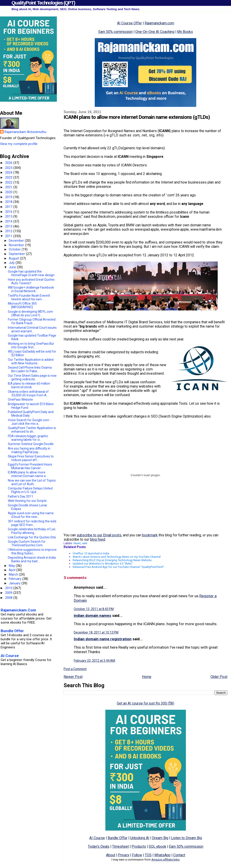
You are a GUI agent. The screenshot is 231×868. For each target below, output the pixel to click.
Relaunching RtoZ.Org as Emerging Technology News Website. (112, 560)
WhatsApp (162, 855)
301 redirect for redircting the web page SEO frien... (32, 523)
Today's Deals (99, 846)
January (15, 583)
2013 (9, 226)
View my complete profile (19, 144)
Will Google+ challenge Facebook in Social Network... (31, 289)
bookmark (150, 535)
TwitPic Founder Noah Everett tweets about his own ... (29, 297)
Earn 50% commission (115, 32)
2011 (9, 236)
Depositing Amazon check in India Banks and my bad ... (32, 559)
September (17, 254)
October (15, 249)
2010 (9, 588)
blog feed (98, 539)
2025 (9, 168)
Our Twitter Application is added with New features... (31, 361)
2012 (9, 231)
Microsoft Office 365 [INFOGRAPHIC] (22, 305)
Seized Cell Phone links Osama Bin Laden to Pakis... (30, 369)
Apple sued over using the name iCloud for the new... (31, 515)
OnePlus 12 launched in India (91, 553)
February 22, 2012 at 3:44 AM (94, 661)
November (17, 245)
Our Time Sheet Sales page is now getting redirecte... (32, 377)
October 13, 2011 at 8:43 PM (94, 609)
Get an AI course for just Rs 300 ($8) (146, 703)
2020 (9, 192)
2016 (9, 212)
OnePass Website (20, 400)
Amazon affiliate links (165, 860)
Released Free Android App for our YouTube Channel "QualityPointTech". (119, 567)
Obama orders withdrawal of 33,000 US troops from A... (28, 393)
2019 (9, 197)
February (16, 579)
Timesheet (120, 846)
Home (147, 677)
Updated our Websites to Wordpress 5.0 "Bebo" (103, 564)
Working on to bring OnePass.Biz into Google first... (31, 345)
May (12, 566)
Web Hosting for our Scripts (27, 501)
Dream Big (160, 838)
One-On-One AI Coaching (155, 32)
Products (139, 846)
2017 (9, 207)
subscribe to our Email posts (99, 535)
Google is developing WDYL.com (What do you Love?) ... (30, 313)
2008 (9, 598)
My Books (185, 32)
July (12, 263)
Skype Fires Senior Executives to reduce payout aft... (31, 458)
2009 (9, 593)
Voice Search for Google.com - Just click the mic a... (29, 422)
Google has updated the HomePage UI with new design (31, 273)
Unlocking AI (140, 838)
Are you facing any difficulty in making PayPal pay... (29, 450)
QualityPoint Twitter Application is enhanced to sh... (32, 430)
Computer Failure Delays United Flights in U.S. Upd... (30, 490)
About (111, 855)
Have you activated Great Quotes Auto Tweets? (31, 281)
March (14, 574)
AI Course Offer (129, 23)
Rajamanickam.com (159, 23)
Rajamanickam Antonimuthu (25, 132)
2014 (9, 221)
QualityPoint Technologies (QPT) (43, 3)
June (13, 267)
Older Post (219, 677)
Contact (179, 855)
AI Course (97, 838)
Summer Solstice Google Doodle (31, 444)
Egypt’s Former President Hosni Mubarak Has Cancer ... (30, 466)
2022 (9, 182)
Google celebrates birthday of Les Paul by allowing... (32, 531)
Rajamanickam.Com (18, 610)
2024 (9, 172)
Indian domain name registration (103, 639)
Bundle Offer (118, 838)
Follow (137, 855)
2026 (9, 163)
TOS (148, 855)
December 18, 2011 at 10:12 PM (96, 632)
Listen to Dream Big (186, 838)
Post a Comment (75, 669)
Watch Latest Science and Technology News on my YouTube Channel (117, 557)
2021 (9, 187)
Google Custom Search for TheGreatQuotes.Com (27, 543)
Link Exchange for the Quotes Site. (32, 537)
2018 (9, 202)
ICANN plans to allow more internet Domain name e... (28, 474)
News (77, 543)
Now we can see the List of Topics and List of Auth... (32, 482)
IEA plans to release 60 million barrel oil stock (29, 385)
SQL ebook (157, 846)
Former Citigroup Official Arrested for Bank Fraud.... (32, 321)
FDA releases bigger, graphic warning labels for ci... (28, 438)
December (17, 241)
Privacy (124, 855)
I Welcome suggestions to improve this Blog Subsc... (32, 551)
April (13, 570)
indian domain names (92, 615)
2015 (9, 216)
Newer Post (73, 677)
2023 (9, 177)
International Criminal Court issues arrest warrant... (32, 329)
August (14, 258)
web (85, 543)
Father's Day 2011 (21, 496)
